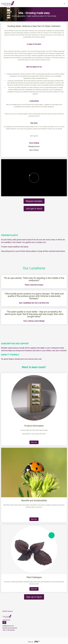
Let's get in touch (34, 209)
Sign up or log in (34, 597)
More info (34, 442)
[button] (64, 4)
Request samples (34, 201)
